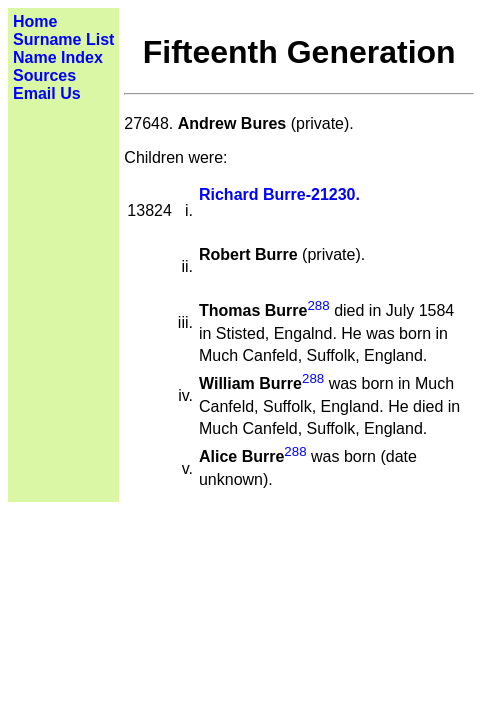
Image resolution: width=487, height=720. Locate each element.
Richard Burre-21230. (279, 194)
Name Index (58, 57)
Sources (44, 75)
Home (35, 21)
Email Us (47, 93)
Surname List (63, 39)
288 (318, 305)
